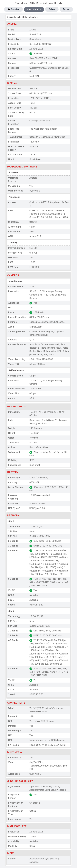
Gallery (52, 9)
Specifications (34, 9)
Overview (13, 9)
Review (66, 9)
